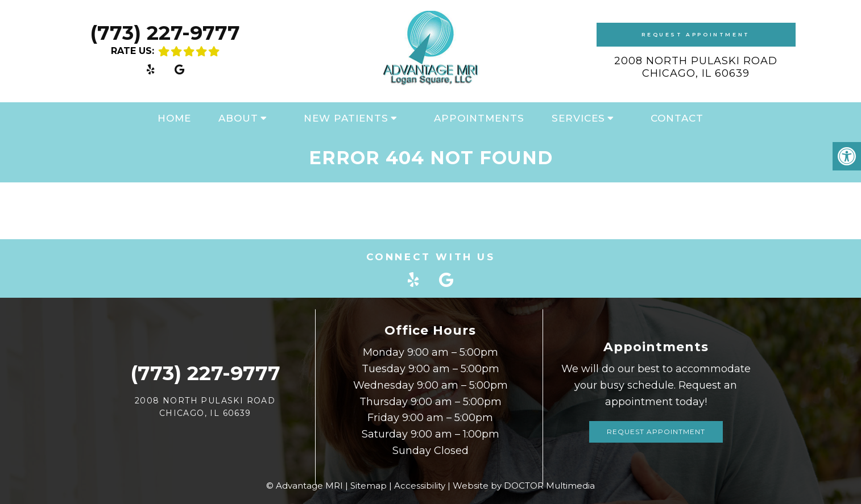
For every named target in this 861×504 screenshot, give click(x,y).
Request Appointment (696, 34)
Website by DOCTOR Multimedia (524, 486)
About (238, 118)
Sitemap (369, 486)
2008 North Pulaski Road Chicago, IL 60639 (696, 67)
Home (174, 118)
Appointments (479, 118)
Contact (677, 118)
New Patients (346, 118)
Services (578, 118)
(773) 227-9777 (165, 33)
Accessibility (420, 486)
